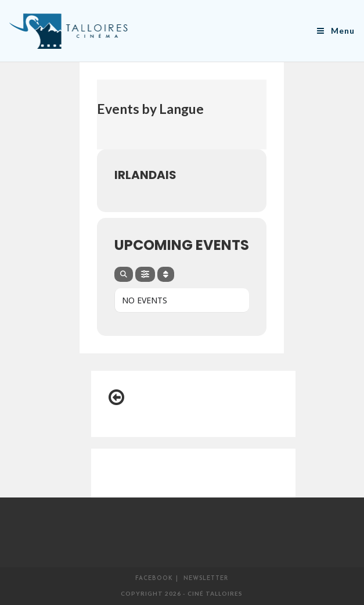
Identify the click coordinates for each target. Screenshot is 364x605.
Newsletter (206, 579)
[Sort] (166, 274)
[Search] (124, 274)
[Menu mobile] (336, 31)
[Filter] (145, 274)
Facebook (154, 579)
